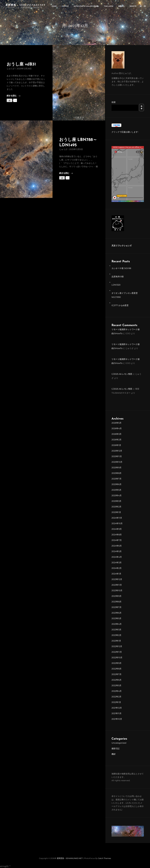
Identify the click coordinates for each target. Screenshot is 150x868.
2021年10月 (117, 719)
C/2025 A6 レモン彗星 (122, 374)
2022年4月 (117, 691)
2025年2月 (116, 507)
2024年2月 (117, 568)
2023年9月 (116, 596)
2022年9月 (116, 663)
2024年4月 (117, 557)
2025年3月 (116, 501)
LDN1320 (116, 285)
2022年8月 (116, 669)
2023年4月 (117, 624)
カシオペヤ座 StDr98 (121, 268)
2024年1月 (116, 574)
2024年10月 (117, 523)
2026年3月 (116, 434)
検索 (114, 102)
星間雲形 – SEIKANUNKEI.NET (25, 5)
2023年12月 (117, 579)
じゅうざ (11, 69)
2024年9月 (117, 529)
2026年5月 (116, 423)
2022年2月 (116, 697)
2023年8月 (116, 602)
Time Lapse (109, 6)
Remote (133, 6)
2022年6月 (116, 680)
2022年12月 (117, 646)
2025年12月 (117, 451)
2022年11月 (117, 652)
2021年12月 (117, 708)
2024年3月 (117, 563)
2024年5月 (117, 551)
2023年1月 (116, 641)
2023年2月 (116, 635)
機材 (114, 754)
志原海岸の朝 (118, 277)
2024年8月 (117, 535)
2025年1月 (116, 512)
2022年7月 (116, 674)
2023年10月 (117, 591)
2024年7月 (117, 540)
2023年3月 (116, 630)
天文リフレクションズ (122, 246)
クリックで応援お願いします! (125, 132)
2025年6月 (116, 484)
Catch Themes (104, 858)
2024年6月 (117, 546)
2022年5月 (116, 686)
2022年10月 (117, 658)
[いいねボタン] (9, 100)
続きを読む (14, 96)
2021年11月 (116, 713)
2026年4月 (117, 428)
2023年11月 (117, 585)
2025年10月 (117, 462)
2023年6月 (116, 613)
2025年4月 (117, 496)
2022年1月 (116, 702)
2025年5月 (116, 490)
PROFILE (65, 6)
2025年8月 (116, 473)
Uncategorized (119, 743)
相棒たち (121, 6)
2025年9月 (116, 468)
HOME (54, 6)
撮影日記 (116, 749)
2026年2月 (116, 440)
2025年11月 (117, 456)
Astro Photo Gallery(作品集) (86, 6)
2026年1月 (116, 445)
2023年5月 (116, 618)
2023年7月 (116, 607)
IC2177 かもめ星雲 (120, 305)
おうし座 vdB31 (21, 64)
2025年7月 (116, 479)
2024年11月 (117, 518)
